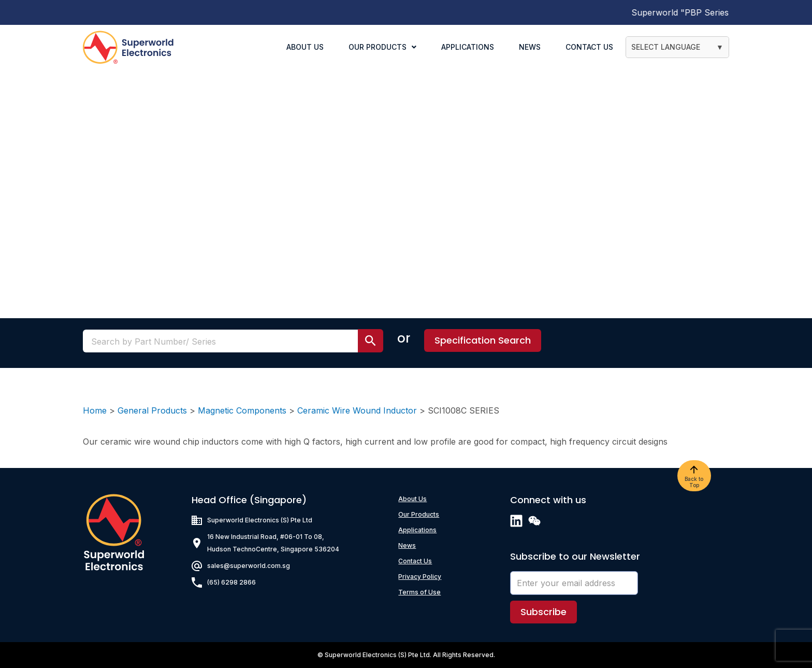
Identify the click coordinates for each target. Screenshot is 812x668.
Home (95, 410)
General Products (152, 410)
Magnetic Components (242, 410)
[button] (483, 340)
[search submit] (371, 341)
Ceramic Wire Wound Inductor (357, 410)
